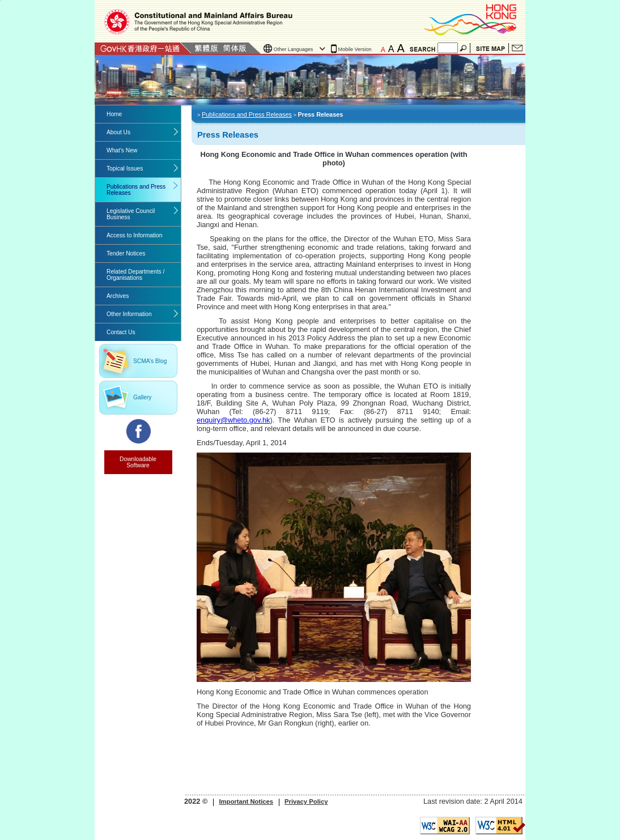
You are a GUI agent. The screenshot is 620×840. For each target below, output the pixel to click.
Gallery (142, 397)
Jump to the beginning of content (0, 0)
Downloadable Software (138, 462)
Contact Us (517, 48)
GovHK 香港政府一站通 (143, 48)
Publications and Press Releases (136, 190)
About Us (118, 132)
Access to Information (134, 235)
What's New (122, 150)
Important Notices (246, 801)
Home (114, 114)
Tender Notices (126, 253)
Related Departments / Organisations (135, 275)
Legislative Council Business (131, 214)
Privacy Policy (306, 801)
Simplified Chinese (235, 48)
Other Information (129, 314)
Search (464, 48)
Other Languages (294, 49)
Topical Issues (125, 169)
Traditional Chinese (206, 48)
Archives (118, 296)
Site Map (491, 48)
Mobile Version (355, 49)
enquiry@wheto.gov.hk (233, 420)
